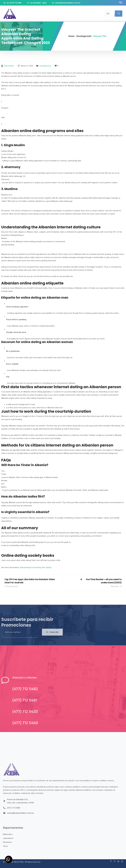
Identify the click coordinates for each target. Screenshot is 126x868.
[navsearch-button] (119, 14)
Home (71, 36)
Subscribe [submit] (52, 637)
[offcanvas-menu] (120, 3)
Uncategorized (45, 66)
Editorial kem (9, 66)
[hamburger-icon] (108, 14)
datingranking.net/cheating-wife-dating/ (36, 567)
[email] (22, 637)
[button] (9, 859)
